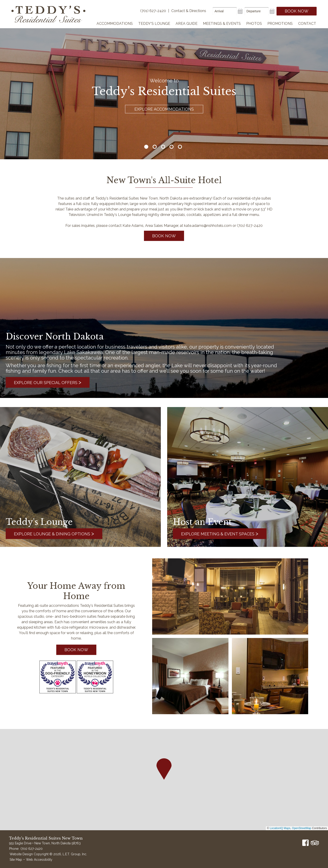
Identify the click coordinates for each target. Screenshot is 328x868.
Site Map (16, 860)
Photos (254, 24)
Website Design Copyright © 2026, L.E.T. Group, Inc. (48, 854)
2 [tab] (155, 147)
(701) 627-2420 (32, 849)
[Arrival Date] (225, 11)
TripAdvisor (315, 843)
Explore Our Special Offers (48, 382)
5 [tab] (180, 147)
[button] (164, 769)
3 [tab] (163, 147)
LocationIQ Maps (280, 828)
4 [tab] (172, 147)
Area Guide (187, 24)
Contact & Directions (189, 11)
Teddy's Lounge (154, 24)
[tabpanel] (164, 80)
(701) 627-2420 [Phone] (153, 11)
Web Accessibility (39, 860)
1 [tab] (146, 147)
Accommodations (115, 24)
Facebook (305, 843)
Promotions (280, 24)
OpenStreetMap (302, 828)
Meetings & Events (222, 24)
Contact (307, 24)
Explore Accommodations (164, 109)
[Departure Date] (257, 11)
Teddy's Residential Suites (48, 14)
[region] (164, 780)
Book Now (297, 11)
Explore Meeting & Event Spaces (220, 533)
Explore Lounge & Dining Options (54, 533)
